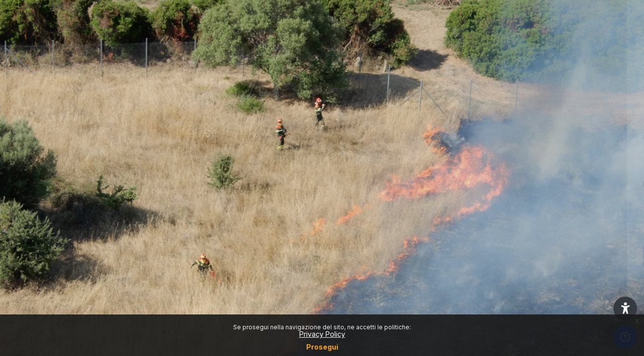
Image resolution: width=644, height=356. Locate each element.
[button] (625, 309)
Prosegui (322, 347)
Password (469, 184)
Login (540, 256)
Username (469, 138)
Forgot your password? (598, 229)
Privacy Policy (322, 334)
